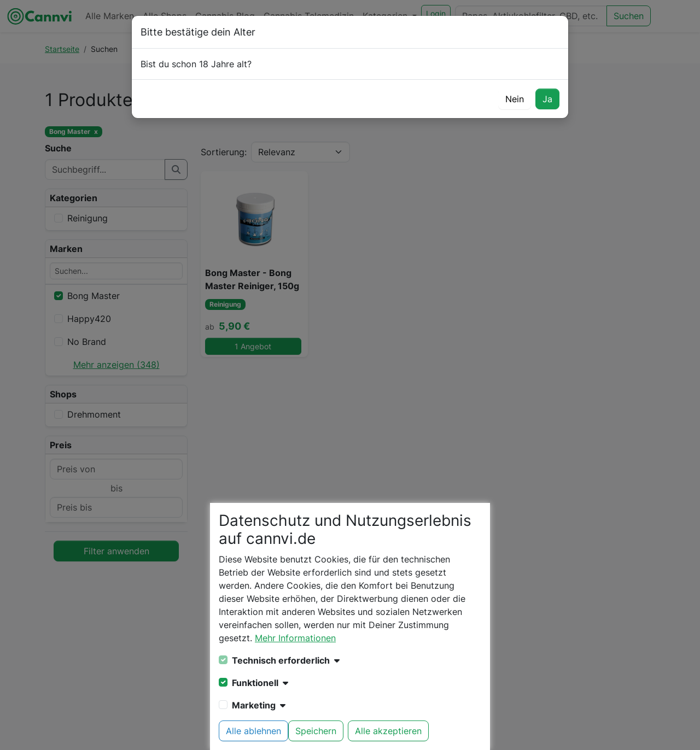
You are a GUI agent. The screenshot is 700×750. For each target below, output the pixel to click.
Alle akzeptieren (388, 731)
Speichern (316, 731)
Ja (547, 99)
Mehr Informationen (295, 638)
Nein (515, 99)
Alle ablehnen (253, 731)
